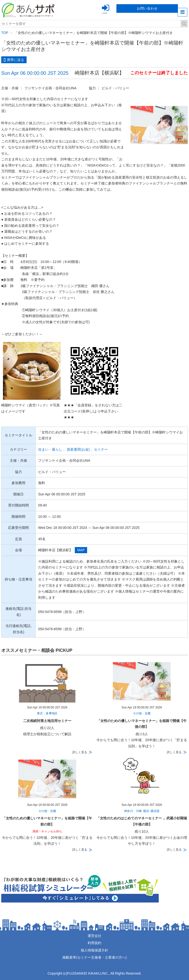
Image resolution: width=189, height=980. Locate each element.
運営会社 (94, 936)
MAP (81, 550)
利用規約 (94, 943)
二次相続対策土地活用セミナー (47, 721)
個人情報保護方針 (94, 950)
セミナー (101, 449)
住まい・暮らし (50, 449)
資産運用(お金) (78, 449)
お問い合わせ (147, 8)
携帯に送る (14, 60)
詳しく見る (80, 752)
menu (182, 12)
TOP (5, 33)
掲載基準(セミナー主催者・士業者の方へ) (94, 957)
